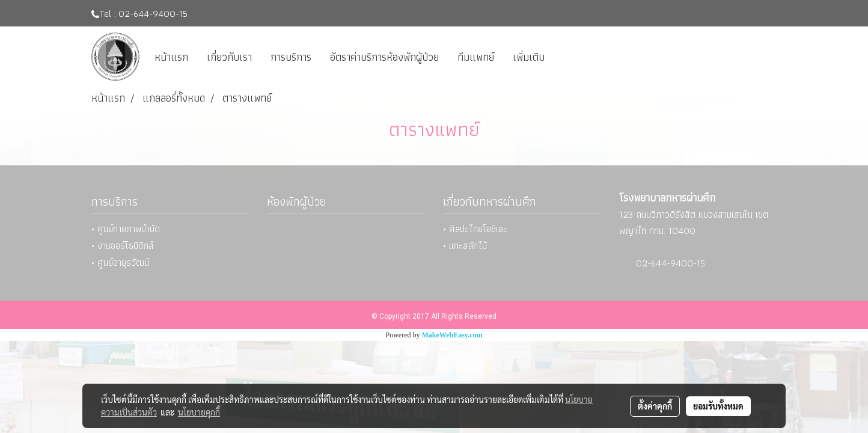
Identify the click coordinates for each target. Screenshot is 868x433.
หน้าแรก (171, 57)
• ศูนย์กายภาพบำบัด (126, 229)
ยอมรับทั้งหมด (718, 406)
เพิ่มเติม (529, 57)
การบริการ (291, 57)
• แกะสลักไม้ (465, 246)
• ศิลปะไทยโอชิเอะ (475, 229)
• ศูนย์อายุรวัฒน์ (120, 263)
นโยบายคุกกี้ (199, 412)
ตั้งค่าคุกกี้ (655, 406)
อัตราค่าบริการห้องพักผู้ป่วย (384, 57)
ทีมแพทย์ (476, 57)
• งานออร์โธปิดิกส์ (123, 246)
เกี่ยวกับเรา (229, 57)
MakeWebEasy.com (452, 335)
